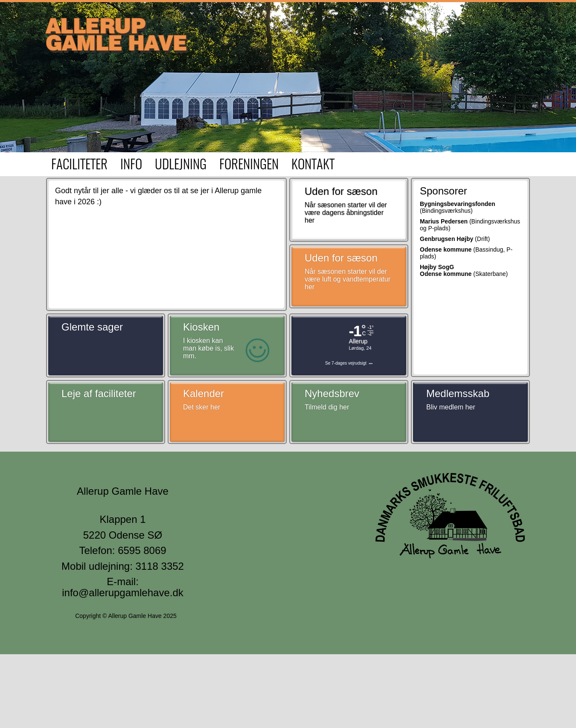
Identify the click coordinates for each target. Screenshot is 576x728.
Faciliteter (79, 165)
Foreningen (249, 165)
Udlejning (181, 165)
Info (131, 165)
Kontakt (313, 165)
